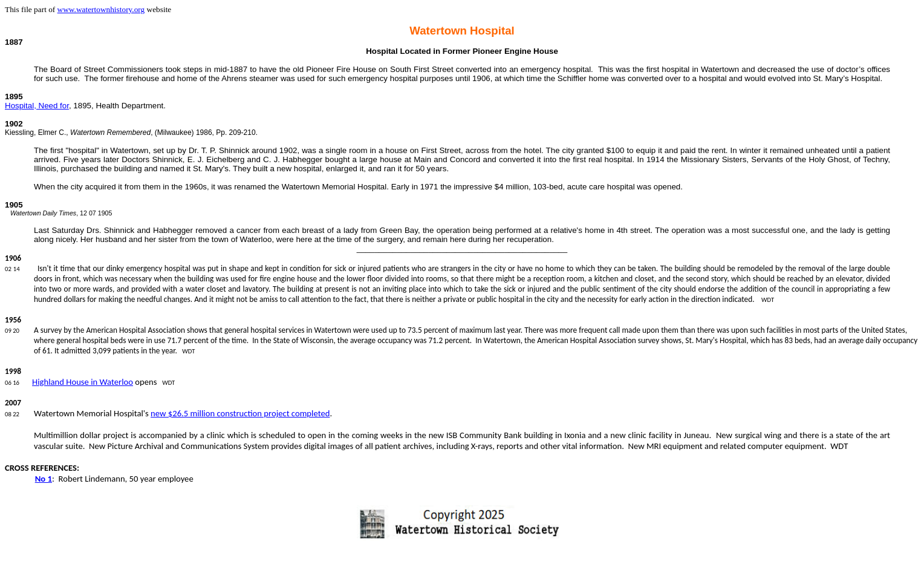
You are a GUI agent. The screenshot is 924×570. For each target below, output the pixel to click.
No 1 (44, 479)
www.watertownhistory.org (101, 9)
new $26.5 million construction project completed (240, 413)
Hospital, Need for (37, 106)
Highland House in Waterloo (83, 382)
